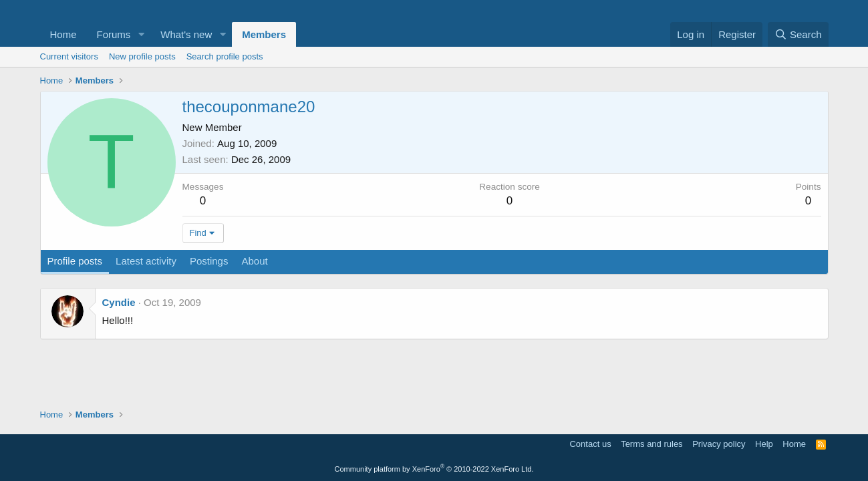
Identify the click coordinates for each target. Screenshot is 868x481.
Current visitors (69, 56)
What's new (186, 34)
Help (764, 444)
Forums (114, 34)
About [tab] (254, 261)
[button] (141, 34)
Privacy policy (719, 444)
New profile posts (142, 56)
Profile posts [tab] (75, 261)
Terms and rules (652, 444)
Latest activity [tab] (146, 261)
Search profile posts (225, 56)
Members (264, 34)
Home (63, 34)
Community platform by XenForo (434, 469)
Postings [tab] (209, 261)
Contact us (590, 444)
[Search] (798, 34)
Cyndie (119, 302)
